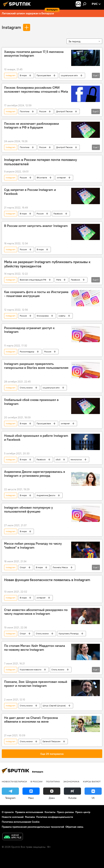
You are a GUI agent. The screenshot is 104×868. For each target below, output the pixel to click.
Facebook (58, 214)
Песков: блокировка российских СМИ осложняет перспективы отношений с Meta (36, 90)
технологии (76, 459)
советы (62, 316)
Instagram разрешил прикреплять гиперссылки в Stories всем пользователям (36, 366)
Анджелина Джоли (46, 495)
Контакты (50, 812)
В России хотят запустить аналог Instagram (36, 226)
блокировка (43, 316)
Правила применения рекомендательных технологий (33, 827)
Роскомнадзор (27, 352)
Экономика (71, 781)
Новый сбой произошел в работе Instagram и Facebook (36, 438)
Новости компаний (13, 817)
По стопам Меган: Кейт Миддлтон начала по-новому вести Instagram (35, 648)
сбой (58, 459)
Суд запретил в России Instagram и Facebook (30, 192)
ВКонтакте (42, 178)
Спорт (23, 567)
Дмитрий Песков (64, 111)
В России (36, 781)
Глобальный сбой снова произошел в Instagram (31, 402)
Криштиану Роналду (69, 633)
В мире (23, 75)
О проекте (8, 812)
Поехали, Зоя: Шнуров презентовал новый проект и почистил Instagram (36, 684)
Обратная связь (74, 827)
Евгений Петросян (52, 741)
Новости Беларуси (14, 781)
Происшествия (44, 75)
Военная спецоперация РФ (33, 280)
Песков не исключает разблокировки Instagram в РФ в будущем (31, 126)
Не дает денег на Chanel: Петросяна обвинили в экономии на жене (31, 720)
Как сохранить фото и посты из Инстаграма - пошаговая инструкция (36, 294)
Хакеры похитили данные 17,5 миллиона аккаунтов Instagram (34, 54)
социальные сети (69, 75)
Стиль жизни (26, 388)
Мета (59, 280)
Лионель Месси (60, 567)
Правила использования (29, 812)
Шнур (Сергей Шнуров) (54, 706)
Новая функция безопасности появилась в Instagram (47, 580)
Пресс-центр (83, 812)
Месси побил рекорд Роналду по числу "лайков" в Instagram (33, 546)
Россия (43, 111)
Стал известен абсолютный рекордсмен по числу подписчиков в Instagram (36, 612)
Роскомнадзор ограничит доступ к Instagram (29, 330)
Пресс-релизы (65, 812)
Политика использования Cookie (21, 822)
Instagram (11, 27)
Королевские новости (31, 670)
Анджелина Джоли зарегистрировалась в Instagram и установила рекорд (35, 474)
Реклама (30, 817)
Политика (25, 111)
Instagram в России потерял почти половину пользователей (40, 162)
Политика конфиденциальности (55, 817)
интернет (61, 178)
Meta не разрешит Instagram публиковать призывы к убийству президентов (47, 264)
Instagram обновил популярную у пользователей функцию (28, 510)
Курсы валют (92, 781)
